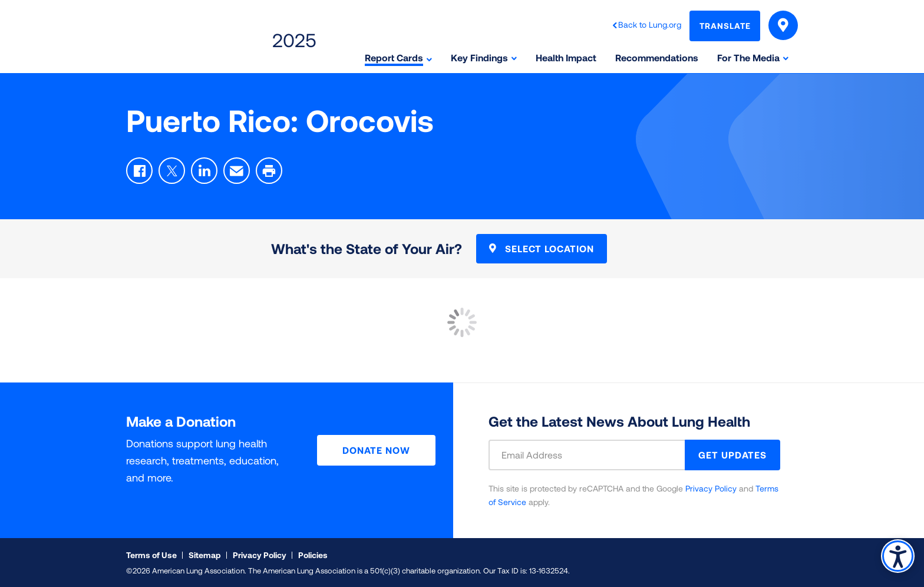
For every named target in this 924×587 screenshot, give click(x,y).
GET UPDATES (732, 455)
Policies (313, 555)
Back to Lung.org (650, 24)
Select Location (542, 248)
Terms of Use (151, 555)
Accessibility (897, 555)
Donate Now (376, 450)
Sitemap (205, 555)
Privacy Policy (711, 488)
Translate (725, 26)
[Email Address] (594, 455)
